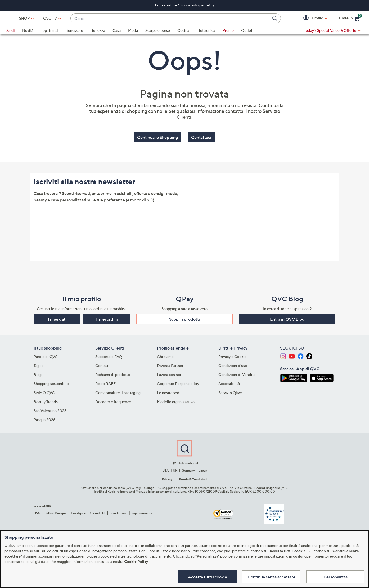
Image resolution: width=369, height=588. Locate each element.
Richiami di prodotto (113, 376)
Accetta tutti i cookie (205, 576)
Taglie (39, 367)
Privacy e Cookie (232, 358)
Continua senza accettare (270, 576)
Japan (203, 471)
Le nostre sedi (169, 394)
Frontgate (78, 514)
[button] (307, 19)
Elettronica (206, 33)
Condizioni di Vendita (237, 376)
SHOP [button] (60, 19)
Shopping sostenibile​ (51, 385)
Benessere (74, 33)
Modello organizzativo (176, 403)
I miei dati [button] (57, 320)
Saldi (11, 33)
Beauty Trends (46, 403)
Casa (117, 33)
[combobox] (188, 19)
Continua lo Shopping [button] (157, 140)
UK (175, 471)
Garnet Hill (98, 514)
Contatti (102, 367)
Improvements (142, 514)
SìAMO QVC (44, 394)
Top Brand (49, 33)
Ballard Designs (56, 514)
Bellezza (98, 33)
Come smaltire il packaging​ (118, 394)
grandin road (118, 514)
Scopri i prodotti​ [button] (184, 320)
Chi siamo (165, 358)
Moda (133, 33)
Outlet (247, 33)
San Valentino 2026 (50, 412)
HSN (37, 514)
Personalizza (336, 576)
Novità (28, 33)
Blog (38, 376)
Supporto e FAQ (109, 358)
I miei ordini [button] (107, 320)
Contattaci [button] (201, 140)
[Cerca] (276, 19)
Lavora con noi (169, 376)
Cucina (183, 33)
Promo (228, 33)
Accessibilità (229, 385)
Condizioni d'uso (233, 367)
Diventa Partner (170, 367)
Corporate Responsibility (178, 385)
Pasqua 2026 (45, 421)
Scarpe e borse (158, 33)
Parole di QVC (46, 358)
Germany (188, 471)
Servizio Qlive (230, 394)
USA (166, 471)
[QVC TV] (85, 19)
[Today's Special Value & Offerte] (332, 33)
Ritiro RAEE (105, 385)
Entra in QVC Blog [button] (287, 320)
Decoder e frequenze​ (113, 403)
